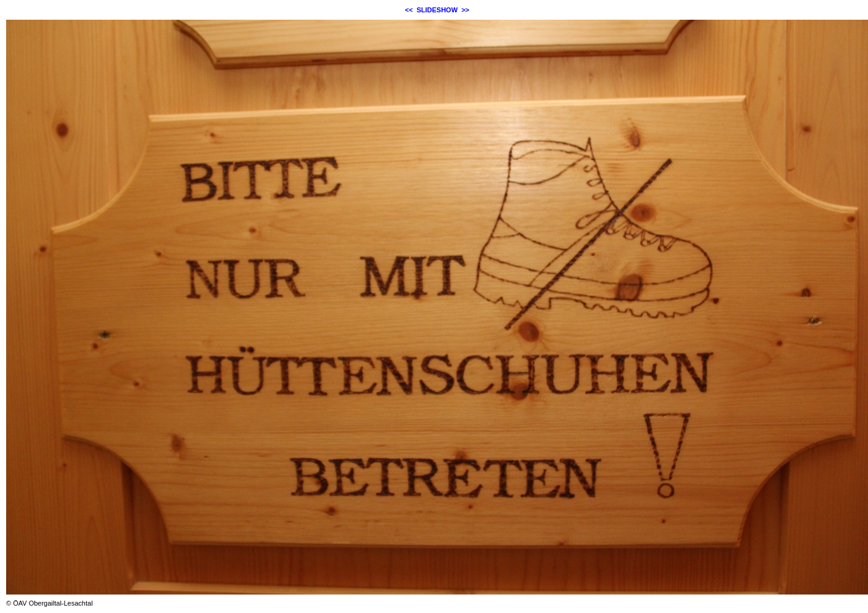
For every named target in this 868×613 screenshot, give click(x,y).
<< (409, 10)
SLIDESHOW (437, 10)
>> (465, 10)
